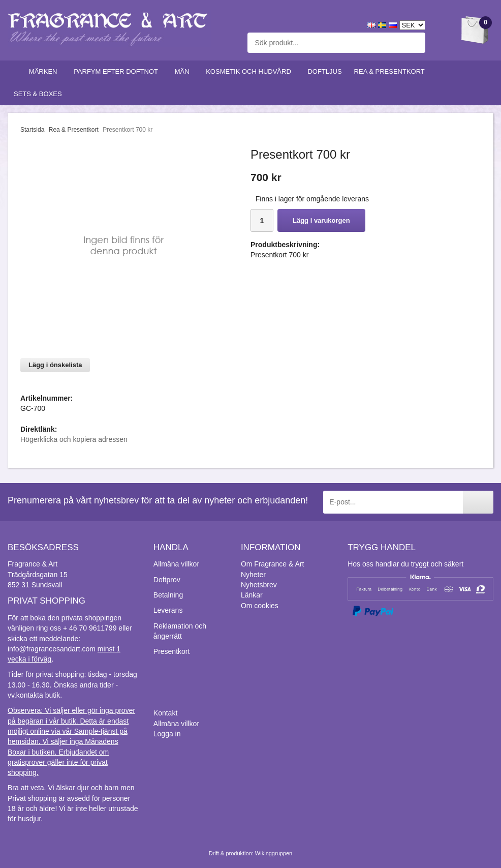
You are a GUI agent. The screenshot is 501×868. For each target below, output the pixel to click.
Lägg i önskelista (55, 365)
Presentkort (172, 651)
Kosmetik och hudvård (251, 71)
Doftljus (324, 71)
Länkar (252, 595)
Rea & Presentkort (392, 71)
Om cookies (260, 606)
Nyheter (253, 575)
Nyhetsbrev (259, 585)
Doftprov (167, 580)
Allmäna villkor (176, 564)
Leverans (168, 610)
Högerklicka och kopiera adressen (74, 439)
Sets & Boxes (40, 94)
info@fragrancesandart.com (52, 649)
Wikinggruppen (274, 853)
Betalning (168, 595)
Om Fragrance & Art (272, 564)
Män (184, 71)
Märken (45, 71)
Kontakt (165, 713)
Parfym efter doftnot (118, 71)
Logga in (167, 734)
